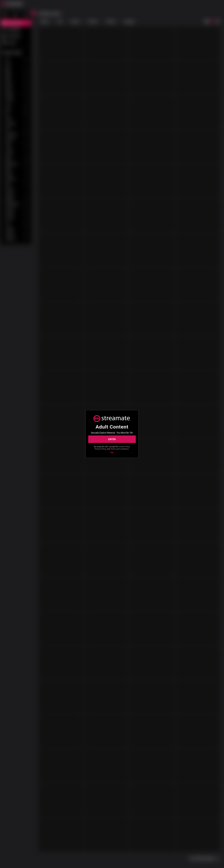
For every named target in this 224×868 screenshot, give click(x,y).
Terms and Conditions (120, 449)
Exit (112, 453)
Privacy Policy (100, 449)
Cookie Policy (124, 447)
